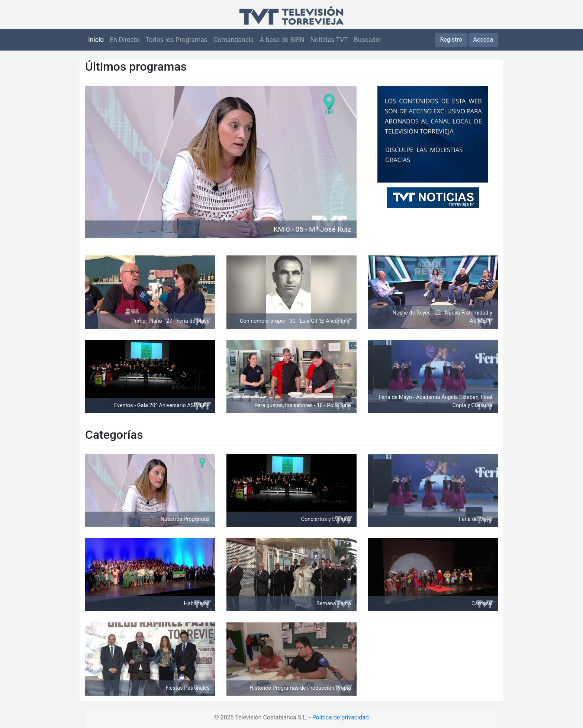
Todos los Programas (176, 40)
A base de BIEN (282, 40)
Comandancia (233, 40)
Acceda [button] (483, 40)
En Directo (125, 40)
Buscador (368, 40)
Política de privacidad (341, 717)
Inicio (96, 40)
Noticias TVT (329, 40)
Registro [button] (451, 40)
